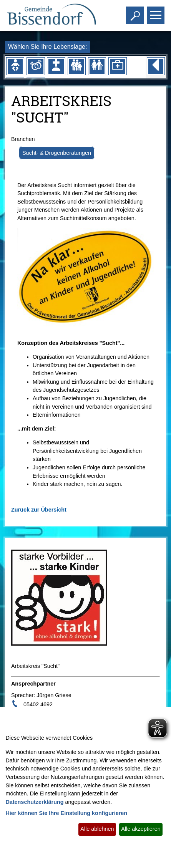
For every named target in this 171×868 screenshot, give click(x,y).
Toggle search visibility (136, 12)
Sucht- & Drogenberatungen (57, 153)
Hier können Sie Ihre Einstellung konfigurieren (66, 813)
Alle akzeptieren (141, 829)
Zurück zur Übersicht (39, 510)
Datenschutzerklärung (34, 802)
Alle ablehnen (97, 829)
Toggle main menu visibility (157, 12)
